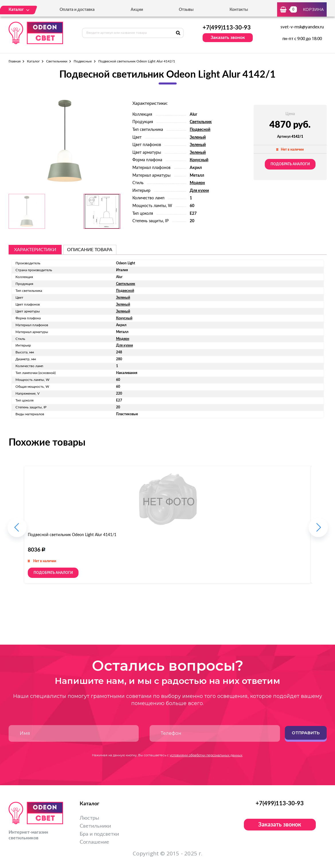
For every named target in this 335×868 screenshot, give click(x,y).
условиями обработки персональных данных (206, 755)
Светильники (57, 61)
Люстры (89, 818)
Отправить (306, 733)
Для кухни (199, 191)
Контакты (239, 10)
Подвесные (83, 61)
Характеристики (35, 250)
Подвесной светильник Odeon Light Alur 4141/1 (72, 535)
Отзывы (186, 10)
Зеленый (198, 137)
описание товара (90, 250)
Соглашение (94, 842)
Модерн (197, 183)
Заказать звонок (228, 38)
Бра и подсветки (99, 834)
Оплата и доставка (77, 10)
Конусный (199, 160)
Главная (15, 61)
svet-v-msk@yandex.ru (302, 27)
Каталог (33, 61)
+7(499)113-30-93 (227, 28)
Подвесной (200, 130)
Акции (137, 10)
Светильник (201, 122)
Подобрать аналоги (290, 164)
